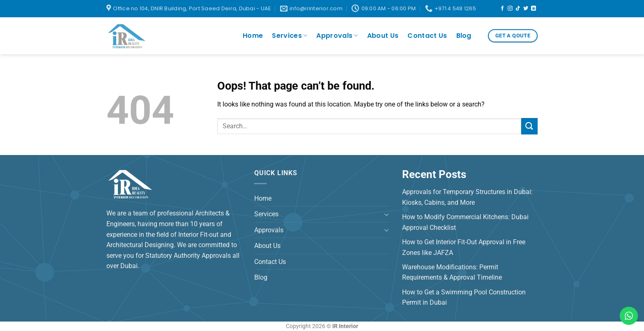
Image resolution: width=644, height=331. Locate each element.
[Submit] (529, 126)
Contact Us (427, 36)
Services (290, 36)
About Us (383, 36)
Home (253, 36)
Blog (464, 36)
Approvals (337, 36)
